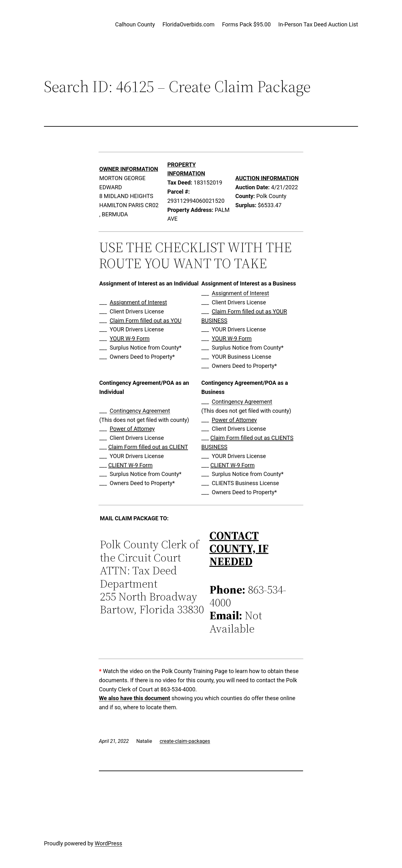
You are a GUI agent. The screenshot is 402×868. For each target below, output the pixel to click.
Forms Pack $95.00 (246, 24)
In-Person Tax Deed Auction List (318, 24)
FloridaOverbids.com (188, 24)
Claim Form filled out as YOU (145, 321)
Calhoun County (135, 24)
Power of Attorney (132, 429)
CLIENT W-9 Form (130, 465)
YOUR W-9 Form (130, 338)
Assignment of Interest (138, 302)
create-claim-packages (185, 741)
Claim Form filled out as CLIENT (148, 447)
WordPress (109, 843)
